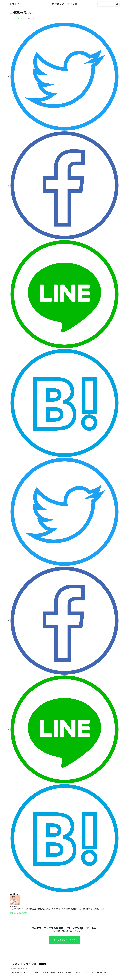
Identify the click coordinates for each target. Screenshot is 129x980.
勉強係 (61, 972)
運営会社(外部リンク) (81, 972)
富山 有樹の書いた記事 (18, 913)
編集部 (37, 972)
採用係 (53, 972)
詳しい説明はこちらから (64, 940)
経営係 (45, 972)
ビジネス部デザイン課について (21, 972)
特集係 (68, 972)
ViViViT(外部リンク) (99, 972)
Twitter (103, 909)
